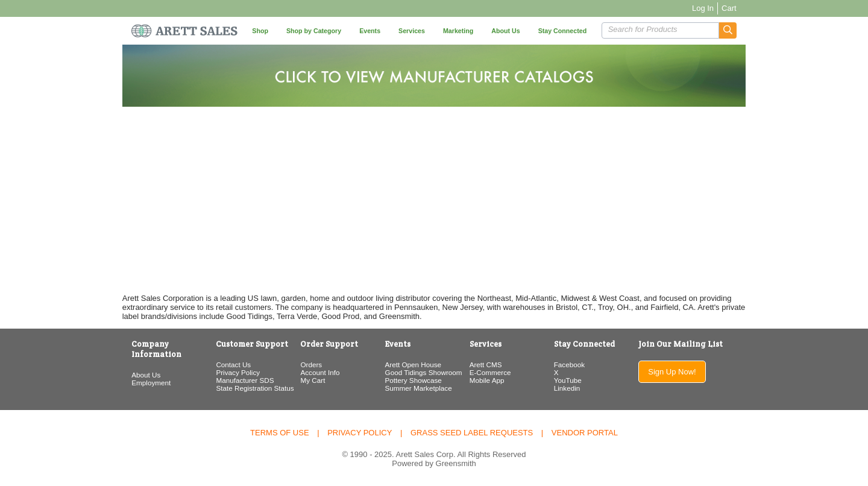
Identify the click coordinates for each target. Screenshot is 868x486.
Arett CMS (488, 364)
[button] (751, 30)
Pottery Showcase (409, 380)
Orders (301, 364)
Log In (726, 8)
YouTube (577, 380)
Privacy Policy (222, 372)
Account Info (310, 372)
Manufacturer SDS (228, 380)
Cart (752, 8)
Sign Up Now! (690, 372)
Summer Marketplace (414, 388)
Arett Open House (409, 364)
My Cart (303, 380)
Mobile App (489, 380)
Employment (128, 372)
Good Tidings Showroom (420, 372)
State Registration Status (238, 388)
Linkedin (576, 388)
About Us (123, 364)
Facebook (578, 364)
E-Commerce (493, 372)
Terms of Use (280, 433)
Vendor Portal (585, 433)
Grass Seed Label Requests (472, 433)
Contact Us (217, 364)
